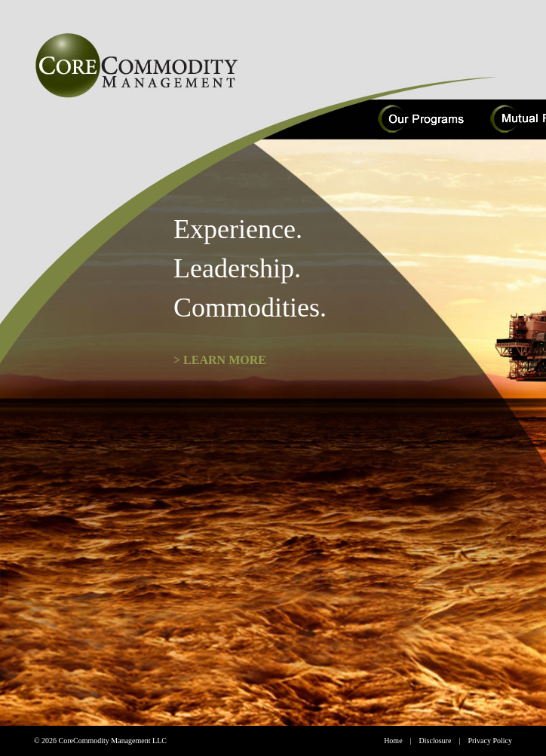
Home (393, 741)
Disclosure (436, 741)
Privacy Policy (490, 741)
